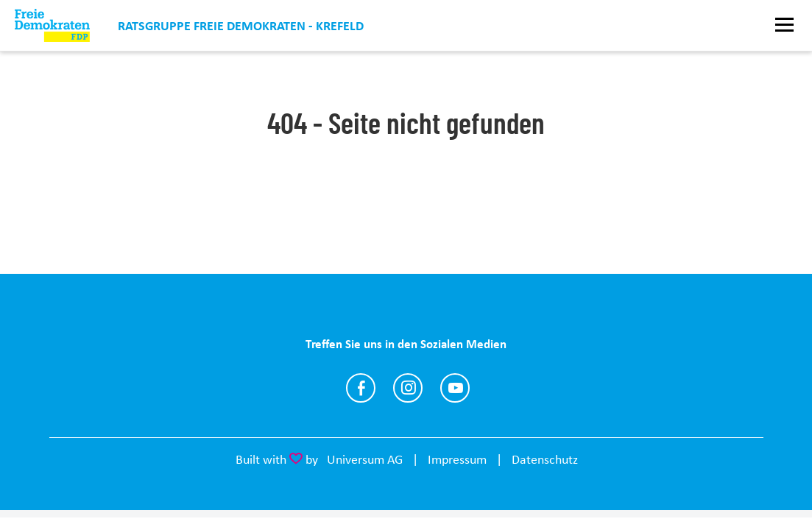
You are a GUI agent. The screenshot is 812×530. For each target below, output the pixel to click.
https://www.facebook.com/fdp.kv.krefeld (361, 388)
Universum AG (365, 459)
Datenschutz (545, 459)
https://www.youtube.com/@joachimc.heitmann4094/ (455, 388)
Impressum (457, 459)
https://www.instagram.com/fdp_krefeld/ (408, 388)
